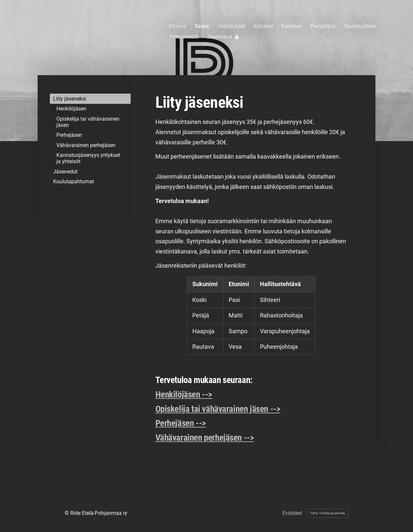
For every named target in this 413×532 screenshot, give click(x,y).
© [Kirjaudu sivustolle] (67, 513)
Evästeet (292, 513)
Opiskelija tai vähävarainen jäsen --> (218, 409)
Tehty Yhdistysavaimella (327, 513)
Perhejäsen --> (181, 423)
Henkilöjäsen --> (184, 395)
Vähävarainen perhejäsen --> (205, 438)
